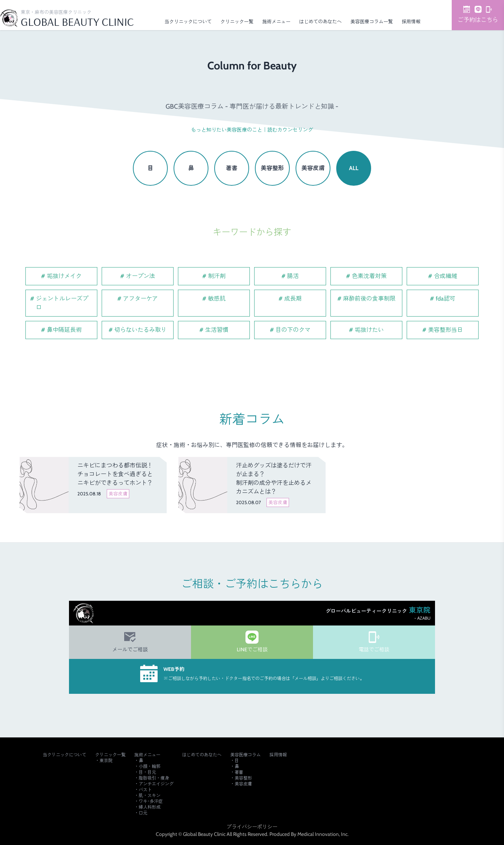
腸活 (293, 276)
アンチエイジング (156, 784)
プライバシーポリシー (252, 827)
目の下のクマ (293, 330)
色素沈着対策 (369, 276)
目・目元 (147, 772)
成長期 (293, 299)
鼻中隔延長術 (64, 330)
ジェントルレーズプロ (62, 303)
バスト (145, 790)
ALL (354, 168)
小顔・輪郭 (150, 766)
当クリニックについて (188, 21)
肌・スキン (150, 795)
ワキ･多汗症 (151, 801)
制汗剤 (217, 276)
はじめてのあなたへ (320, 21)
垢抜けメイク (64, 276)
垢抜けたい (369, 330)
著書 (232, 168)
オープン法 (141, 276)
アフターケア (141, 299)
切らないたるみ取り (141, 330)
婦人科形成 (150, 807)
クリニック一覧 (237, 21)
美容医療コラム (245, 755)
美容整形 (272, 168)
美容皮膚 (313, 168)
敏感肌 (217, 299)
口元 (143, 813)
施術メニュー (276, 21)
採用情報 (411, 21)
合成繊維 (446, 276)
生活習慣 (217, 330)
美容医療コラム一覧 (372, 21)
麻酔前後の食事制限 (369, 299)
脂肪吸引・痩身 (154, 778)
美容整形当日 (446, 330)
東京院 (106, 760)
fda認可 (446, 299)
